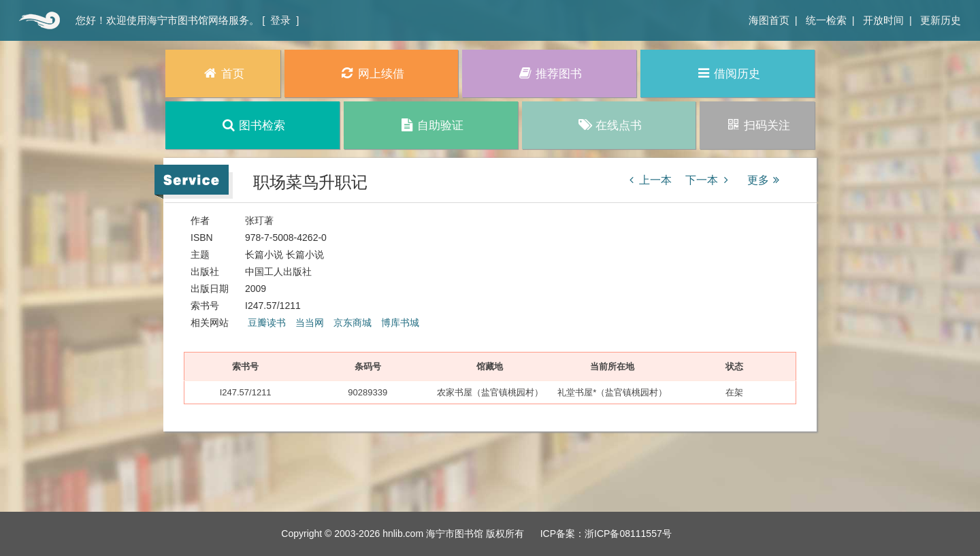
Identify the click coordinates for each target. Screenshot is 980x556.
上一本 (648, 180)
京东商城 (353, 323)
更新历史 (941, 20)
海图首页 (769, 20)
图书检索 (253, 125)
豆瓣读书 (267, 323)
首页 (38, 20)
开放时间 (883, 20)
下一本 (709, 180)
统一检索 (826, 20)
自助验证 (430, 125)
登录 (280, 20)
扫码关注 (757, 125)
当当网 (310, 323)
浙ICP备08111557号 (628, 534)
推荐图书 (550, 73)
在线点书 (609, 125)
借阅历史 (728, 73)
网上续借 (371, 73)
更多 (766, 180)
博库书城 (400, 323)
